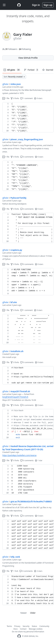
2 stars (38, 571)
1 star (39, 460)
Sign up (48, 5)
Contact (23, 629)
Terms (9, 626)
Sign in (36, 5)
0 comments (27, 157)
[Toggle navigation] (4, 5)
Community (44, 626)
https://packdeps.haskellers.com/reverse (19, 455)
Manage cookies (36, 629)
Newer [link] (24, 613)
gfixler (6, 84)
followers (10, 49)
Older (33, 613)
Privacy (17, 626)
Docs (16, 629)
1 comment (27, 98)
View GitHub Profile (28, 58)
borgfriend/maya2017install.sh (15, 397)
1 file (6, 98)
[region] (28, 117)
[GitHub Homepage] (19, 636)
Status (34, 626)
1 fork (14, 571)
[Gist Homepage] (19, 5)
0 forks (15, 98)
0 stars (38, 98)
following (25, 49)
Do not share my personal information (28, 632)
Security (26, 626)
